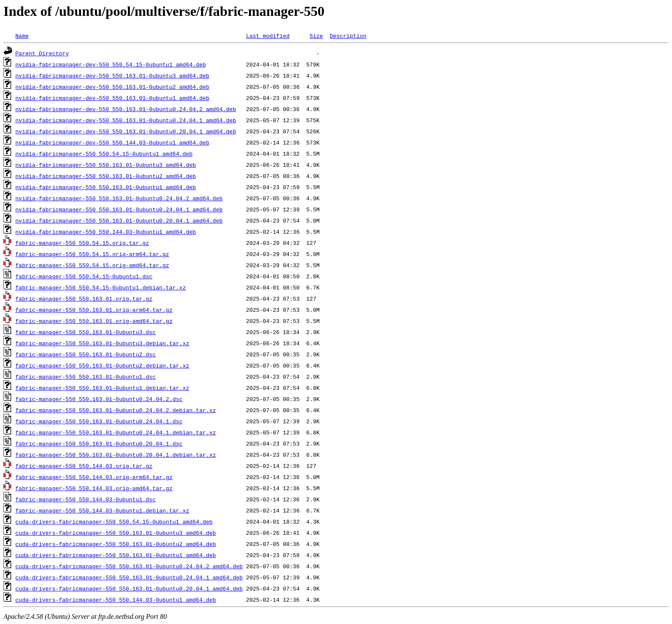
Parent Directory (42, 53)
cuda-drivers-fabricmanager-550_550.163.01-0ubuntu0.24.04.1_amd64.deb (129, 577)
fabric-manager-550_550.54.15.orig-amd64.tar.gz (92, 265)
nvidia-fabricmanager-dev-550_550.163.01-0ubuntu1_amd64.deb (112, 98)
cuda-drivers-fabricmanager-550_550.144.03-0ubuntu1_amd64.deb (116, 600)
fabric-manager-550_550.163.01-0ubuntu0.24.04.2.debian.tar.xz (116, 410)
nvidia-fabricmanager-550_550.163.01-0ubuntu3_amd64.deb (106, 165)
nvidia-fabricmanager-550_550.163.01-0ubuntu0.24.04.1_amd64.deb (119, 209)
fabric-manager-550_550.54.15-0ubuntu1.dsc (84, 276)
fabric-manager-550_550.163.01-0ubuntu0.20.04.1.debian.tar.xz (116, 455)
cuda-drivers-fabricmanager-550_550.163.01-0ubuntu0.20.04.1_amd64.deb (129, 588)
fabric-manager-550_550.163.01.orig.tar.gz (84, 298)
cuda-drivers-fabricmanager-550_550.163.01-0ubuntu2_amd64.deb (116, 544)
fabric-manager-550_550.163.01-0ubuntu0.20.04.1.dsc (99, 443)
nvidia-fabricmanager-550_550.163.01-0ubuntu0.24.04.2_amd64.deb (119, 198)
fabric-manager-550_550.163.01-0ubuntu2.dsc (86, 354)
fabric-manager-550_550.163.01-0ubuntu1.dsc (86, 377)
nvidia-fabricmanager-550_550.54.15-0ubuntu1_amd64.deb (104, 154)
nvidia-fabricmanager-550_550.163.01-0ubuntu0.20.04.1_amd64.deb (119, 220)
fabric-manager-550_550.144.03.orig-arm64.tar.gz (94, 477)
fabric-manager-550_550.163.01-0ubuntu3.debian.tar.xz (102, 343)
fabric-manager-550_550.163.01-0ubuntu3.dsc (86, 332)
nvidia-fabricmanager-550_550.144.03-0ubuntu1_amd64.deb (106, 232)
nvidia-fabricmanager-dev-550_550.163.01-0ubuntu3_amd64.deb (112, 75)
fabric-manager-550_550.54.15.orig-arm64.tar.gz (92, 254)
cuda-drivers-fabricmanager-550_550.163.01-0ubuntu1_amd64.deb (116, 555)
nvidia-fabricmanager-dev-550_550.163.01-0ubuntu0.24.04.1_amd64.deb (126, 120)
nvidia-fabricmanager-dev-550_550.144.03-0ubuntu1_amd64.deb (112, 142)
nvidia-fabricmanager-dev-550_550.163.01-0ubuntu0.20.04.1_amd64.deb (126, 131)
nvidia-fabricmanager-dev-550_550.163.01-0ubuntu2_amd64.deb (112, 87)
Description (348, 36)
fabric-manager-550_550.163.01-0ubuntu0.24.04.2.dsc (99, 399)
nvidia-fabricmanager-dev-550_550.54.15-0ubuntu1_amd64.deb (111, 64)
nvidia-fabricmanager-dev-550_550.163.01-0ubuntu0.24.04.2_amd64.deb (126, 109)
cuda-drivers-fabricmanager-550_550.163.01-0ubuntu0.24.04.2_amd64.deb (129, 566)
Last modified (268, 36)
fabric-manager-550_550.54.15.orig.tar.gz (82, 243)
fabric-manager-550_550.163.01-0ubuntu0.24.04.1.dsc (99, 421)
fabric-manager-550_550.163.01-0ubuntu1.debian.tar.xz (102, 388)
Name (22, 36)
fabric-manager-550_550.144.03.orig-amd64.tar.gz (94, 488)
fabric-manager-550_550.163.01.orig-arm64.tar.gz (94, 310)
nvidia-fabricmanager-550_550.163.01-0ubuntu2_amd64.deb (106, 176)
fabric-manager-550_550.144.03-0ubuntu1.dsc (86, 499)
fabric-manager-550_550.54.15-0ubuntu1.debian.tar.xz (101, 287)
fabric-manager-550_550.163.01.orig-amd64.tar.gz (94, 321)
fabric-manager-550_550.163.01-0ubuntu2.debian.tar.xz (102, 365)
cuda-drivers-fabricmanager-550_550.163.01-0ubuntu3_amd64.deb (116, 533)
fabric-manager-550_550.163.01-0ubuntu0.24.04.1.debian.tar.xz (116, 432)
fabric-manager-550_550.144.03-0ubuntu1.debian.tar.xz (102, 510)
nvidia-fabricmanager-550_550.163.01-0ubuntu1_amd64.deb (106, 187)
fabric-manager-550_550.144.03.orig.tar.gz (84, 466)
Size (316, 36)
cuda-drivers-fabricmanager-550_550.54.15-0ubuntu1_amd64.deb (114, 522)
